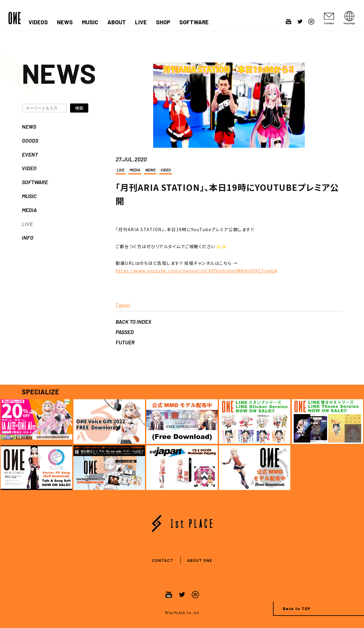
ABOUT (117, 22)
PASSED (125, 332)
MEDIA (29, 210)
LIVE (141, 22)
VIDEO (29, 168)
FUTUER (125, 342)
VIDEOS (38, 22)
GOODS (30, 140)
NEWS (65, 22)
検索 (79, 108)
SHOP (163, 22)
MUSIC (90, 22)
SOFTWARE (194, 22)
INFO (28, 238)
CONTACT (163, 560)
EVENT (30, 154)
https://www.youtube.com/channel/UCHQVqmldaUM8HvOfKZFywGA (196, 271)
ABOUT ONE (200, 560)
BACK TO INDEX (133, 322)
